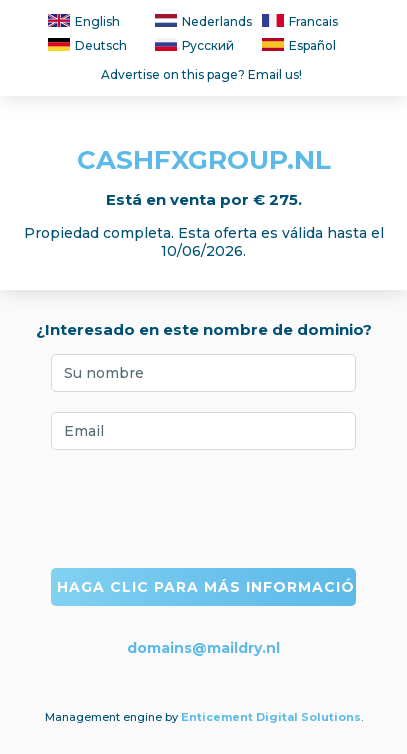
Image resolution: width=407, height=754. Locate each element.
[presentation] (204, 509)
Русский (194, 46)
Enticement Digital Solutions (271, 717)
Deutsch (87, 46)
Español (299, 46)
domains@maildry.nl (203, 648)
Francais (300, 22)
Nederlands (203, 22)
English (84, 22)
